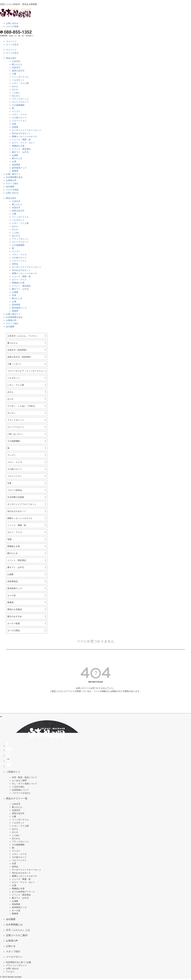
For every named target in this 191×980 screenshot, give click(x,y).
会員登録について (20, 790)
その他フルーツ (19, 118)
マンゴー (16, 111)
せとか (15, 89)
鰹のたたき (17, 158)
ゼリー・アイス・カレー (23, 143)
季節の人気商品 (15, 609)
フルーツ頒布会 (15, 490)
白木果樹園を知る (14, 177)
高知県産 (16, 165)
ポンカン (11, 413)
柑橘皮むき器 (18, 146)
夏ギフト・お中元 (20, 152)
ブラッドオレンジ (20, 99)
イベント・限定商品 (21, 149)
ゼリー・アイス (19, 280)
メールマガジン (14, 957)
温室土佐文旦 (18, 71)
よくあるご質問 (19, 780)
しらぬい (16, 93)
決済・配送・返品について (24, 777)
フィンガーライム (20, 77)
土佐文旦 (16, 61)
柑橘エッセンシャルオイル (24, 136)
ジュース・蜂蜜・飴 (21, 140)
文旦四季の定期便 (16, 497)
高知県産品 (13, 581)
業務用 (15, 171)
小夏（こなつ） (15, 364)
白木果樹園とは (14, 924)
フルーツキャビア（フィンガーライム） (26, 371)
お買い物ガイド (13, 174)
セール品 (11, 595)
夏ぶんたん (17, 64)
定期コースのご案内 (17, 935)
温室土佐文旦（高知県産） (20, 357)
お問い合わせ (12, 23)
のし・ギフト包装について (24, 784)
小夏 (14, 74)
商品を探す (11, 58)
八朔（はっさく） (16, 434)
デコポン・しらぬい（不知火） (22, 406)
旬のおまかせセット (21, 133)
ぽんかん (16, 96)
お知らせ (11, 946)
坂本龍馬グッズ (19, 168)
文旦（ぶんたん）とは (18, 930)
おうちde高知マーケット (24, 892)
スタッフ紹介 (12, 183)
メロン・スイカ (19, 114)
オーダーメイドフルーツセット (27, 130)
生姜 (14, 124)
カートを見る (12, 44)
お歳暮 (15, 155)
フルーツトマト (19, 121)
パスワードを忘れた (21, 793)
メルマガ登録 (12, 26)
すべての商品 (14, 630)
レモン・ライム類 (20, 83)
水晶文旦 (16, 67)
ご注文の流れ (18, 787)
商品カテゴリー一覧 (17, 798)
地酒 (9, 539)
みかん (15, 86)
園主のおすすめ (15, 616)
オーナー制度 (14, 623)
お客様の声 (11, 180)
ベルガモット (18, 80)
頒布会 (15, 264)
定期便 (15, 127)
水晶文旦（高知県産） (18, 350)
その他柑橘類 (18, 105)
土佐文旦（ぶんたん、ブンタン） (23, 336)
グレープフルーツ (20, 102)
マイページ (11, 41)
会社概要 (10, 187)
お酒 (14, 161)
